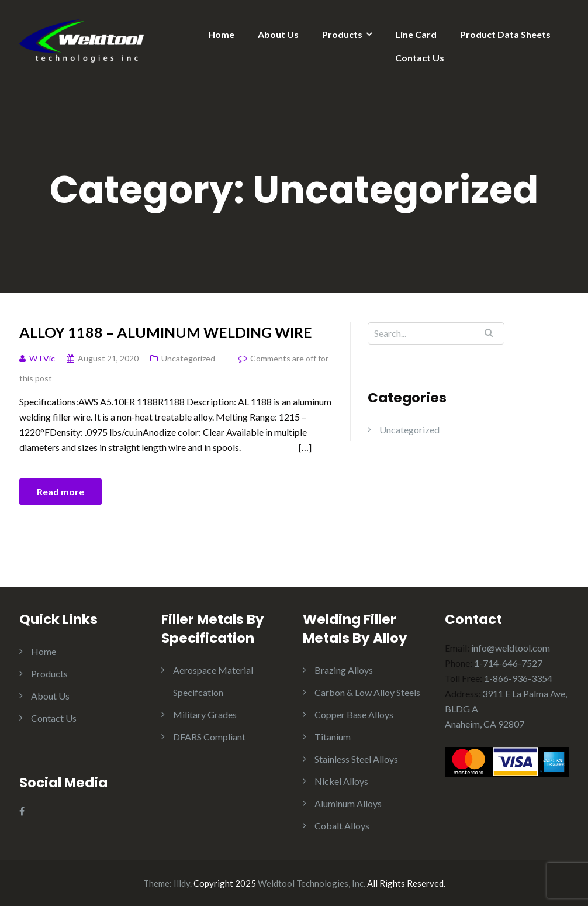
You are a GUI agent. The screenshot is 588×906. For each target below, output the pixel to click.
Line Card (416, 34)
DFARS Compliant (209, 737)
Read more (60, 492)
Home (221, 34)
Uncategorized (188, 358)
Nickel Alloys (341, 781)
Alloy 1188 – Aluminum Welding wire (166, 332)
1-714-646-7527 (508, 663)
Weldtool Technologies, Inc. (312, 883)
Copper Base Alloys (354, 714)
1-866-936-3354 (518, 678)
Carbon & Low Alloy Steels (367, 692)
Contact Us (420, 58)
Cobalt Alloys (342, 826)
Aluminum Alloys (348, 803)
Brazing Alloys (344, 670)
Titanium (333, 737)
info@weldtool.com (511, 648)
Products (342, 34)
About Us (278, 34)
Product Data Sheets (505, 34)
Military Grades (205, 714)
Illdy (182, 883)
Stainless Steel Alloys (356, 759)
